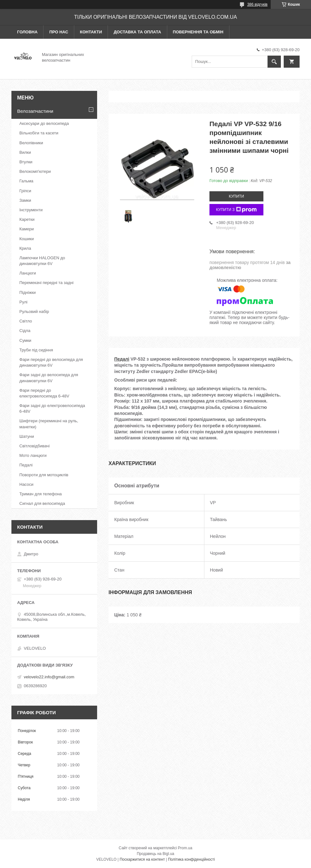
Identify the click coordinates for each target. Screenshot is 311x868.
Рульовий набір (34, 312)
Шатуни (27, 436)
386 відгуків (257, 4)
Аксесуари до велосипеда (44, 123)
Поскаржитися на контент (142, 859)
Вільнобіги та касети (39, 133)
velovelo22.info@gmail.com (49, 677)
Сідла (25, 331)
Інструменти (31, 210)
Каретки (27, 219)
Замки (25, 200)
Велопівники (31, 143)
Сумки (25, 340)
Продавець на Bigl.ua (155, 854)
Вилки (25, 152)
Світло (26, 321)
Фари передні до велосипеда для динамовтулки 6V (51, 362)
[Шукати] (274, 62)
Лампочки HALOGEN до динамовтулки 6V (42, 261)
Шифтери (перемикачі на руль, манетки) (49, 424)
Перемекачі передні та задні (46, 283)
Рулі (23, 302)
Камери (26, 229)
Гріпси (25, 191)
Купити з (237, 210)
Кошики (26, 239)
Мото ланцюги (33, 455)
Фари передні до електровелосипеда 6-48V (44, 393)
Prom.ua (185, 848)
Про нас (59, 32)
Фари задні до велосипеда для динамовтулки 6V (49, 378)
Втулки (26, 162)
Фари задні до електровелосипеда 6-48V (52, 408)
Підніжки (28, 292)
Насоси (26, 484)
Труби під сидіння (36, 350)
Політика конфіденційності (191, 859)
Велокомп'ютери (35, 171)
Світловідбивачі (34, 446)
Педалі (122, 359)
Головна (27, 32)
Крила (25, 248)
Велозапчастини (35, 111)
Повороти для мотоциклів (44, 475)
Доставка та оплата (137, 32)
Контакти (91, 32)
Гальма (26, 181)
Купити (236, 196)
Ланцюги (28, 273)
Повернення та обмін (198, 32)
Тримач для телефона (41, 494)
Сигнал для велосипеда (42, 503)
